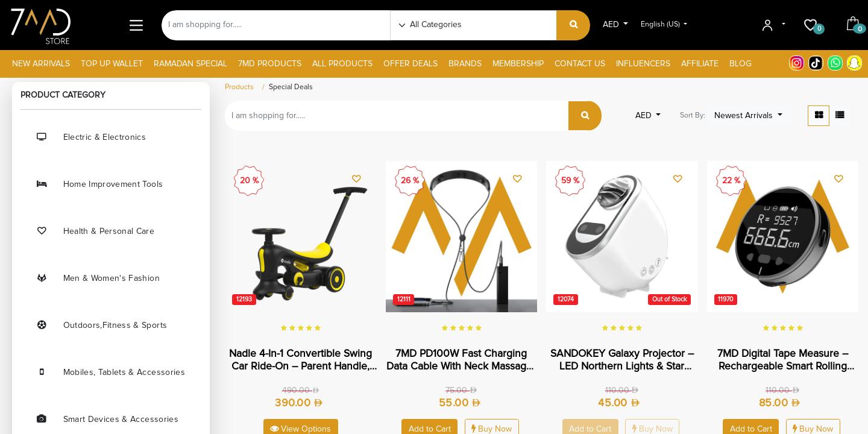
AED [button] (612, 25)
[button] (750, 116)
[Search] (574, 25)
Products (239, 87)
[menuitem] (41, 64)
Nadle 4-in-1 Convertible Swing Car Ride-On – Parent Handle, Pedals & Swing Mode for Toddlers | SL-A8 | (300, 361)
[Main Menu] (136, 25)
